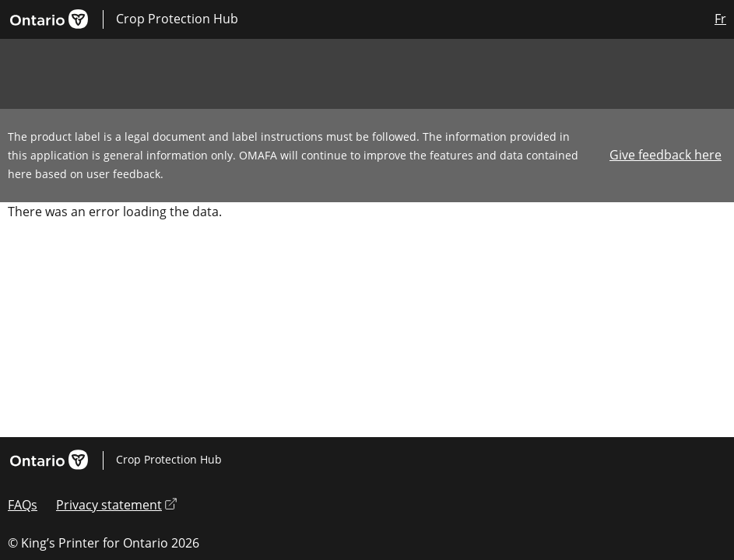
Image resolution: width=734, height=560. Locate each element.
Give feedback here (666, 155)
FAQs (23, 505)
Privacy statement (116, 505)
